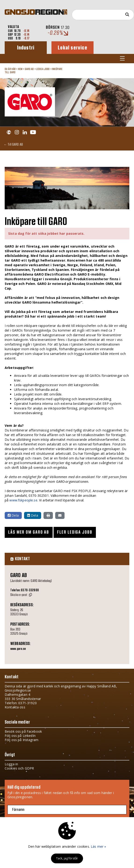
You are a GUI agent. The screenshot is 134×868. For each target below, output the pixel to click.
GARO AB (29, 69)
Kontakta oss (15, 707)
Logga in (11, 764)
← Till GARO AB (13, 144)
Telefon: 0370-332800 (25, 590)
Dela (13, 515)
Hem (20, 69)
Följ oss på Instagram (22, 740)
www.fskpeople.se (23, 500)
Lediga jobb (43, 69)
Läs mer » (98, 846)
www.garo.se (18, 649)
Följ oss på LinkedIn (20, 736)
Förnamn (18, 810)
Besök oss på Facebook (23, 731)
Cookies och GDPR (19, 768)
